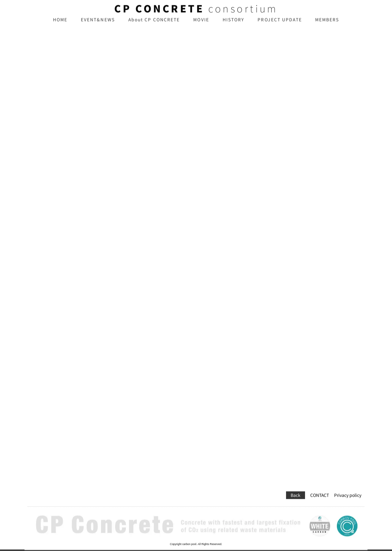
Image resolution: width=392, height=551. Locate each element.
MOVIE (201, 24)
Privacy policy (348, 487)
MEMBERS (327, 24)
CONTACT (320, 487)
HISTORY (234, 24)
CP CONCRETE (159, 13)
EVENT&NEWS (98, 24)
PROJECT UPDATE (280, 24)
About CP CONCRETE (154, 24)
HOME (60, 24)
